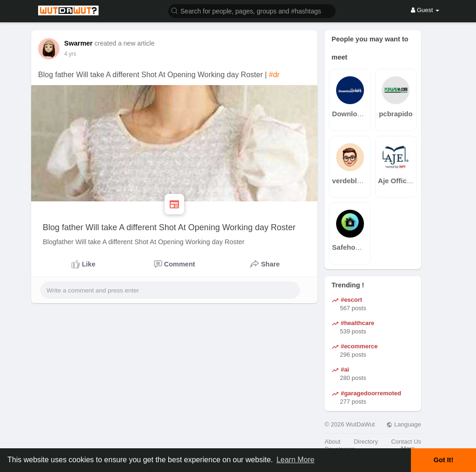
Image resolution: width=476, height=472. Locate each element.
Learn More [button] (296, 460)
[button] (252, 10)
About (332, 442)
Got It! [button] (443, 460)
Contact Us (406, 442)
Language (403, 424)
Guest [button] (425, 10)
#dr (274, 75)
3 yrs (70, 54)
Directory (366, 442)
